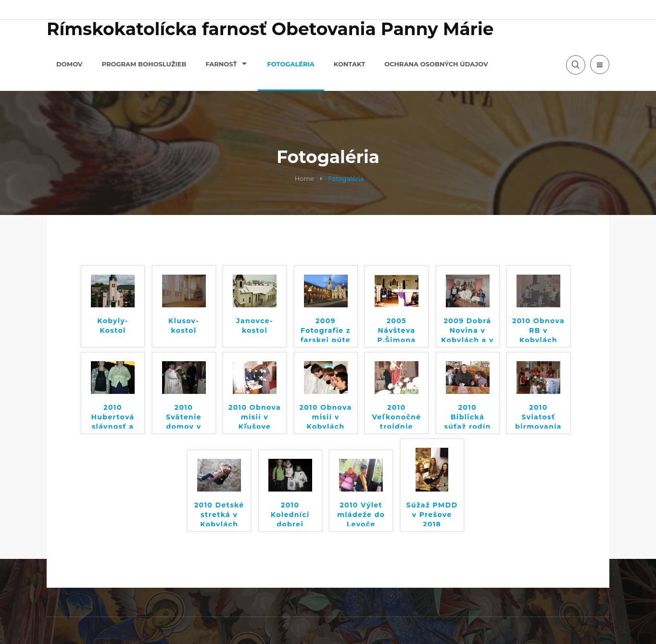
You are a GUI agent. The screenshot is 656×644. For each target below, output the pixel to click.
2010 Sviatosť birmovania (538, 416)
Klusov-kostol (184, 326)
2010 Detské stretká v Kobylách (219, 513)
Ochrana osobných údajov (436, 64)
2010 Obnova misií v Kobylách (326, 416)
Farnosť (221, 64)
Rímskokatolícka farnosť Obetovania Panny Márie (270, 29)
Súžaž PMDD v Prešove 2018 (432, 513)
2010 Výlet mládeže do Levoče (361, 513)
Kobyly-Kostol (113, 326)
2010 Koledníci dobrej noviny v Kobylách (290, 513)
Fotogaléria (291, 64)
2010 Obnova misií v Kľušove (255, 416)
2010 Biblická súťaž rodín (467, 416)
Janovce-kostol (255, 326)
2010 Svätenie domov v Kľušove (184, 416)
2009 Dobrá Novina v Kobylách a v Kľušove (467, 329)
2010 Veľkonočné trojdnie (396, 416)
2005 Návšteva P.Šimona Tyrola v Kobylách (396, 329)
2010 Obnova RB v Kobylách (538, 329)
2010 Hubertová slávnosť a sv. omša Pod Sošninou (113, 416)
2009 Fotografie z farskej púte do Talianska (326, 329)
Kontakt (349, 64)
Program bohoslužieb (144, 64)
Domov (69, 64)
